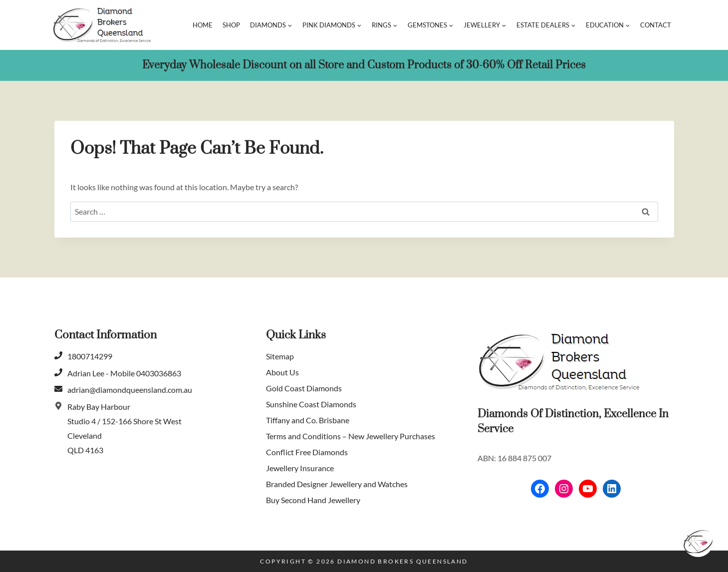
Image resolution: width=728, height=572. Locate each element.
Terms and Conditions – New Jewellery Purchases (351, 436)
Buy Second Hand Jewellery (313, 500)
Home (203, 25)
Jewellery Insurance (300, 468)
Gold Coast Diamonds (304, 388)
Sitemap (280, 356)
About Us (282, 372)
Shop (231, 25)
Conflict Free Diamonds (307, 452)
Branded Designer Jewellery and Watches (337, 484)
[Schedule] (698, 542)
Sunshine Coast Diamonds (311, 404)
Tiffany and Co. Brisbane (308, 420)
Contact (656, 25)
